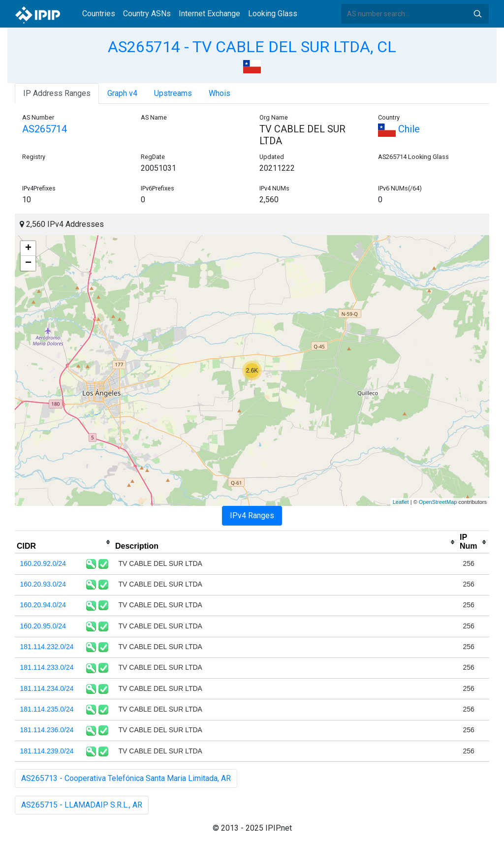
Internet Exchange (209, 14)
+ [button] (28, 249)
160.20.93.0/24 (43, 584)
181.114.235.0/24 (47, 709)
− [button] (28, 263)
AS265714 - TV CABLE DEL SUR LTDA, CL (252, 47)
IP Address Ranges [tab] (57, 93)
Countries (99, 14)
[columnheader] (64, 542)
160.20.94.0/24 (43, 605)
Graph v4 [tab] (122, 93)
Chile (399, 129)
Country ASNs (147, 14)
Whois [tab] (220, 93)
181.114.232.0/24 (47, 647)
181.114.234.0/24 (47, 688)
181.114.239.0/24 (47, 751)
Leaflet (401, 502)
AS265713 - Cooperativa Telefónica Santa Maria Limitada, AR (126, 778)
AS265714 (45, 129)
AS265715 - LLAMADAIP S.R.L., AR (82, 805)
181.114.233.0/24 (47, 667)
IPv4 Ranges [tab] (252, 515)
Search (477, 14)
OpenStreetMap (438, 502)
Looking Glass (273, 14)
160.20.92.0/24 (43, 563)
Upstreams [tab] (173, 93)
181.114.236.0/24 (47, 730)
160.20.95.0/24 (43, 626)
